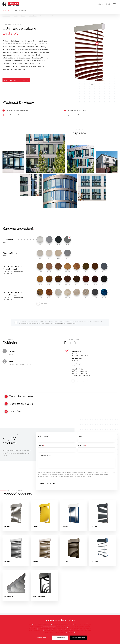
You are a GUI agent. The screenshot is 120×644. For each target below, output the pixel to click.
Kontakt (23, 11)
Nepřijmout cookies (60, 638)
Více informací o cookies (49, 626)
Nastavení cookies (42, 638)
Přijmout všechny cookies (78, 638)
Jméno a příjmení (44, 437)
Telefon (41, 447)
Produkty (6, 11)
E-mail (80, 437)
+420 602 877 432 (104, 4)
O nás (15, 11)
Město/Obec (82, 447)
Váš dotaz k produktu (45, 456)
